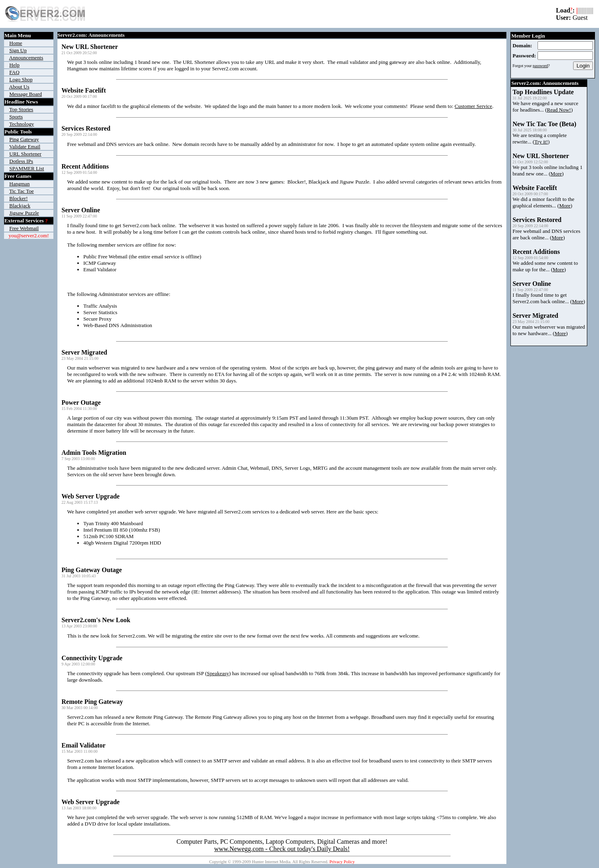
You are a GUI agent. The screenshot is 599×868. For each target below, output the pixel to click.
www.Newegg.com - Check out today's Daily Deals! (282, 849)
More (556, 174)
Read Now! (559, 110)
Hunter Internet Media (271, 862)
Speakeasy (218, 673)
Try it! (541, 142)
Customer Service (473, 106)
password (540, 66)
